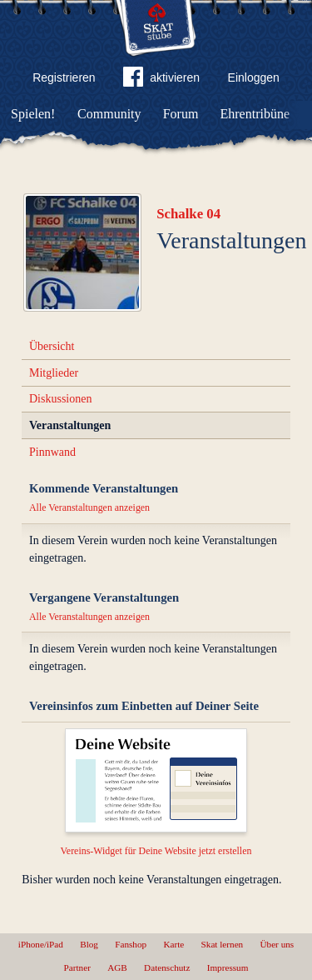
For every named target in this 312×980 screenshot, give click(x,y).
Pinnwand (52, 452)
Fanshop (131, 944)
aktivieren (161, 80)
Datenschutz (167, 967)
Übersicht (52, 346)
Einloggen (254, 77)
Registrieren (64, 77)
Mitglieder (54, 373)
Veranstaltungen (70, 425)
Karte (173, 944)
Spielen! (33, 114)
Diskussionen (60, 399)
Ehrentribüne (255, 114)
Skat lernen (223, 944)
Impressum (228, 967)
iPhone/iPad (41, 944)
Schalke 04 (188, 214)
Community (109, 114)
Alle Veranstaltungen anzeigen (89, 507)
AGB (117, 967)
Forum (181, 114)
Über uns (277, 944)
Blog (89, 944)
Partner (77, 967)
